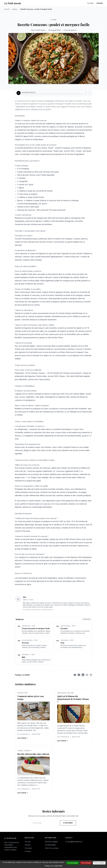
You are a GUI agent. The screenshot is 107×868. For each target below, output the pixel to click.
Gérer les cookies (52, 848)
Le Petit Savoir (13, 3)
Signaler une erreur (47, 610)
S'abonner (68, 823)
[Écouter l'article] (19, 93)
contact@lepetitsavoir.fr (74, 842)
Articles (100, 3)
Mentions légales (51, 842)
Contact (28, 851)
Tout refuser (86, 863)
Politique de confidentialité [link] (53, 866)
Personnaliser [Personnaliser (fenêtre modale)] (99, 863)
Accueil (90, 3)
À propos (28, 848)
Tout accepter (73, 863)
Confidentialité (50, 845)
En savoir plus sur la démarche (32, 610)
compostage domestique (42, 507)
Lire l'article (23, 738)
